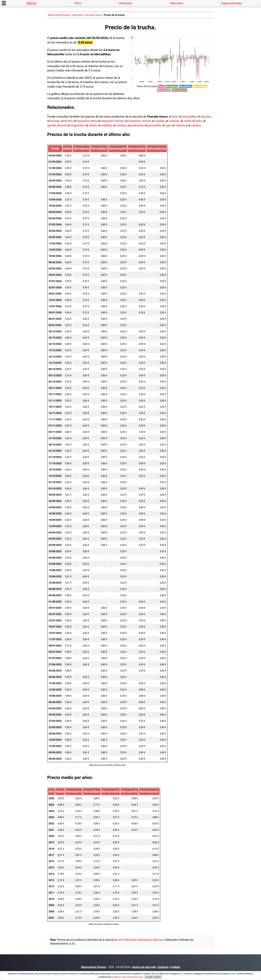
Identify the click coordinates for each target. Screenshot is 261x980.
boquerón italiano (113, 121)
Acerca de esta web (144, 967)
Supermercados (232, 3)
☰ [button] (4, 3)
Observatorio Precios (93, 967)
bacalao (206, 117)
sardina (196, 125)
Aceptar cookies (153, 977)
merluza (121, 125)
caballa (160, 121)
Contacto (163, 967)
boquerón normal (140, 121)
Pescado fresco (94, 15)
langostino (78, 125)
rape (168, 125)
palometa (137, 125)
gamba (52, 125)
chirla (187, 121)
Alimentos (126, 3)
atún (175, 117)
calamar (174, 121)
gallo (199, 121)
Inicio (32, 3)
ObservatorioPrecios (59, 15)
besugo (55, 121)
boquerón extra (87, 121)
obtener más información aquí (128, 977)
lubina (93, 125)
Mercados (177, 3)
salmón (180, 125)
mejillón (106, 125)
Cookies (175, 967)
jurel (64, 125)
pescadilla (154, 125)
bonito (68, 121)
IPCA (78, 3)
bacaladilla (189, 117)
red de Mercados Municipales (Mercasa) (141, 940)
